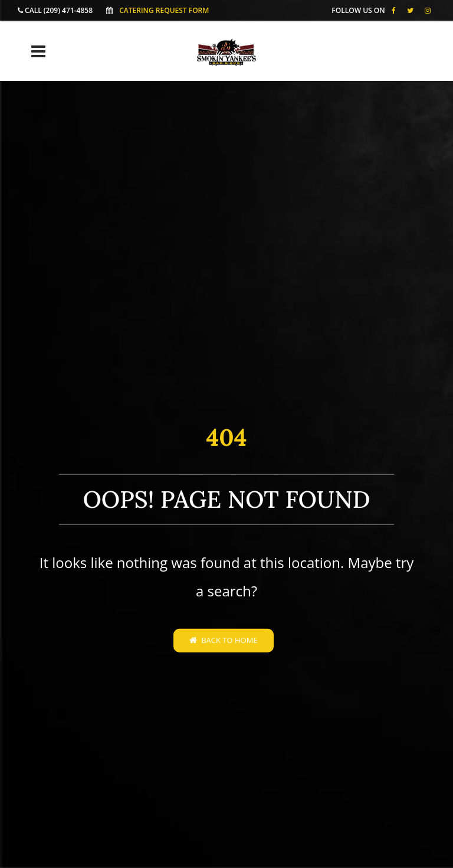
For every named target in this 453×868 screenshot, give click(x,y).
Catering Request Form (164, 10)
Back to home (223, 640)
